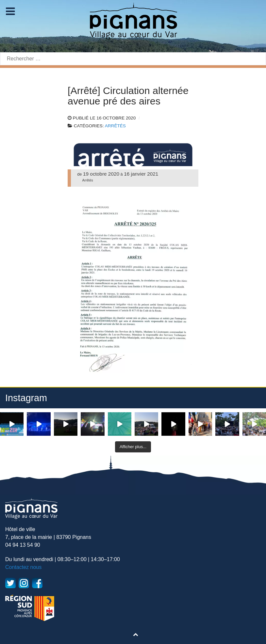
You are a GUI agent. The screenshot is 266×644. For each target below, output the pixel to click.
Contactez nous (23, 567)
